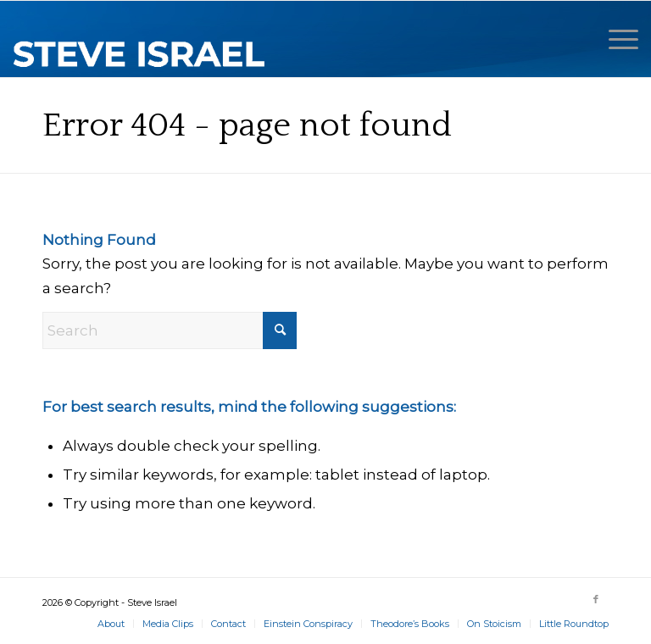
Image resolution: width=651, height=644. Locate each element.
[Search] (170, 330)
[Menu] (615, 39)
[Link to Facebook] (596, 599)
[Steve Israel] (140, 39)
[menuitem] (615, 39)
